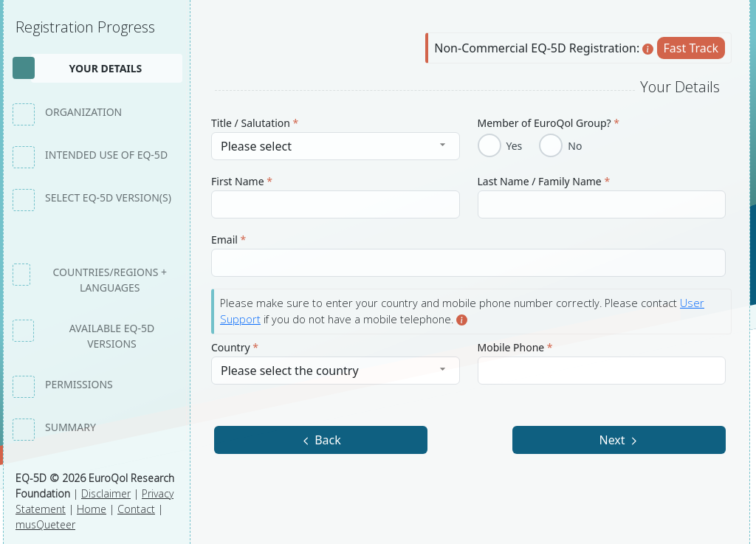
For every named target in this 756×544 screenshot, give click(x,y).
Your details (105, 68)
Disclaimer (106, 493)
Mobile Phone (515, 347)
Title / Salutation (255, 123)
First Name (242, 181)
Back (321, 440)
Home (92, 509)
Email (228, 240)
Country (235, 347)
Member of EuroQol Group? (549, 123)
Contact (136, 509)
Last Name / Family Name (544, 181)
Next (619, 440)
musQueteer (45, 524)
